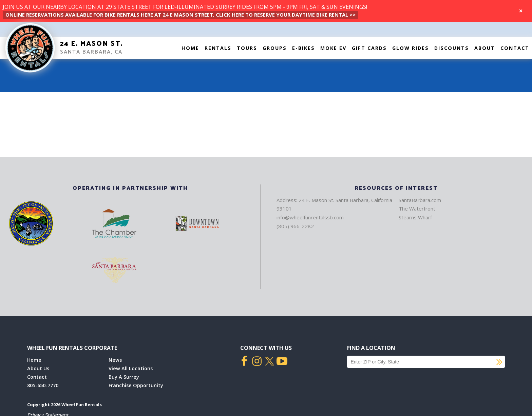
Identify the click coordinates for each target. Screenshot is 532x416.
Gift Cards (369, 48)
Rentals (218, 48)
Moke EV (333, 48)
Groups (275, 48)
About (485, 48)
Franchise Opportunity (136, 385)
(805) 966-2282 (295, 226)
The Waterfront (417, 209)
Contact (515, 48)
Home (190, 48)
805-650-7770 (43, 385)
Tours (247, 48)
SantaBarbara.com (420, 200)
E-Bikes (303, 48)
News (115, 360)
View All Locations (131, 368)
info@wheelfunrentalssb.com (310, 217)
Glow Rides (411, 48)
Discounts (452, 48)
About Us (38, 368)
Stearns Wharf (415, 217)
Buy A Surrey (124, 377)
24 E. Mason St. (91, 44)
